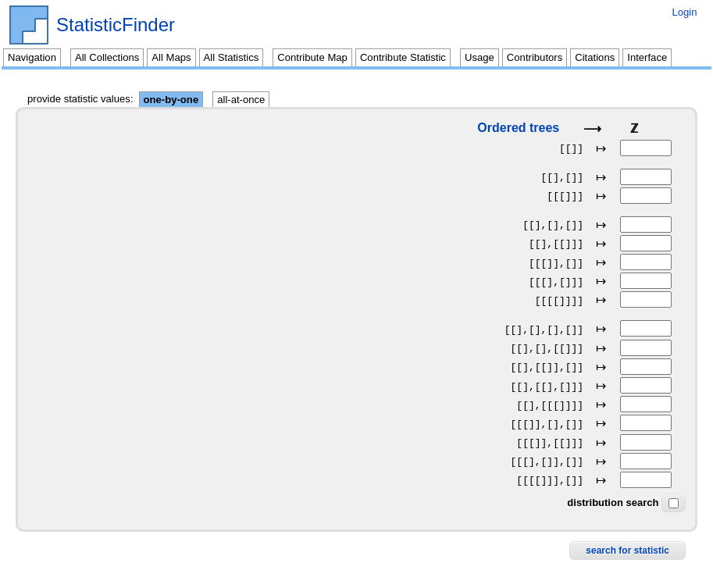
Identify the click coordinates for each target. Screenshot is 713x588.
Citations (595, 57)
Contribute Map (312, 57)
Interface (647, 57)
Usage (479, 57)
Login (684, 12)
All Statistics (232, 57)
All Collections (107, 57)
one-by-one (171, 100)
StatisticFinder (116, 25)
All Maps (171, 57)
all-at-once (241, 100)
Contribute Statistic (403, 57)
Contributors (535, 57)
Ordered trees (518, 128)
